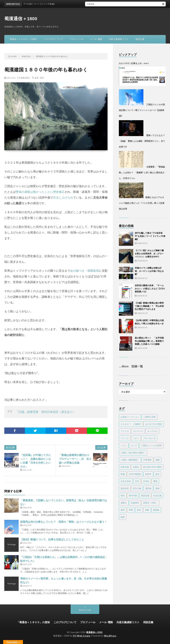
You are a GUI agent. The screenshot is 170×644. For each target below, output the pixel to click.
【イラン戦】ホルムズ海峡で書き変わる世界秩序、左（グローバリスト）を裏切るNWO (149, 253)
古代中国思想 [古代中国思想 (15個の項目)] (135, 474)
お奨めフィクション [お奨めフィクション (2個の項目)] (130, 417)
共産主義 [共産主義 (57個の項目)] (125, 467)
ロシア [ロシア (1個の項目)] (134, 445)
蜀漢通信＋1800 (21, 19)
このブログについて (53, 39)
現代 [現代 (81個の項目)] (123, 496)
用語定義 (140, 39)
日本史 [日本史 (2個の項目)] (146, 481)
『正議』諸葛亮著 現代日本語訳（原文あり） (46, 412)
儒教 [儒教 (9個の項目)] (158, 460)
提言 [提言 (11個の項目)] (157, 474)
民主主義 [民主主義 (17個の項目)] (137, 488)
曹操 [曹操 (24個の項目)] (155, 481)
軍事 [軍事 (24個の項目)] (131, 510)
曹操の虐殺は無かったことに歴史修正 (40, 192)
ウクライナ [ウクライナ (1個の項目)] (138, 431)
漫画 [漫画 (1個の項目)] (157, 488)
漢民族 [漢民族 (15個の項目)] (148, 488)
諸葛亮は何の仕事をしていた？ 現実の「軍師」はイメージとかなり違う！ (64, 522)
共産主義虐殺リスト (119, 39)
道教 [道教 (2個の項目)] (147, 510)
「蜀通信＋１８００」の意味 (22, 39)
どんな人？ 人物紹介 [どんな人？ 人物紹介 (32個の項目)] (131, 424)
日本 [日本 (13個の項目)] (137, 481)
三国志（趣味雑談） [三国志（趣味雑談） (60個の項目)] (130, 460)
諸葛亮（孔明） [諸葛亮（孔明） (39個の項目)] (150, 503)
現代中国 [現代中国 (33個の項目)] (133, 496)
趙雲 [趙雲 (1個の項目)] (123, 510)
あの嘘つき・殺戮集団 (85, 271)
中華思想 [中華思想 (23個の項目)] (147, 460)
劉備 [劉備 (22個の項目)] (123, 474)
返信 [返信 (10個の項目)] (139, 510)
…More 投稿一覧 (131, 366)
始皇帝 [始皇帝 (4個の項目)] (148, 474)
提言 (37, 78)
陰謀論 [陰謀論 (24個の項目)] (156, 510)
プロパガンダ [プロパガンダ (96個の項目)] (149, 438)
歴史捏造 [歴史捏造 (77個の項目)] (125, 488)
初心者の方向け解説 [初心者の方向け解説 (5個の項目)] (152, 467)
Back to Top (85, 610)
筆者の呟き (25, 78)
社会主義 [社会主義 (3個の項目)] (157, 496)
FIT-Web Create (82, 636)
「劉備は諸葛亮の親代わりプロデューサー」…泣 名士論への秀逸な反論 (75, 459)
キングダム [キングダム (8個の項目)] (152, 431)
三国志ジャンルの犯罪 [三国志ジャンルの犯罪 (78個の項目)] (151, 445)
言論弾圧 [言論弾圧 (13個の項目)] (135, 503)
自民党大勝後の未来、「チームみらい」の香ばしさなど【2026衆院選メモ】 (150, 288)
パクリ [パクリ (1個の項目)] (136, 438)
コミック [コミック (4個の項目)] (125, 438)
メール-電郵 (96, 39)
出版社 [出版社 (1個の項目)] (136, 467)
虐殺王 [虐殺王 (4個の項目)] (124, 503)
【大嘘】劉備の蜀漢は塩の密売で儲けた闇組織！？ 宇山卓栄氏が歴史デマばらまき (149, 306)
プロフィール (77, 39)
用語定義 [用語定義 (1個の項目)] (145, 496)
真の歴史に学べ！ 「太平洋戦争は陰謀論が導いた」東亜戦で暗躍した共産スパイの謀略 (149, 341)
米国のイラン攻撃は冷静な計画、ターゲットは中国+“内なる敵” (149, 271)
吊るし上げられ (63, 198)
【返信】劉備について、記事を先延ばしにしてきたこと (52, 539)
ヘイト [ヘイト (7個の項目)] (124, 445)
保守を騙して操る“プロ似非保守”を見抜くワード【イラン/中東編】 (150, 236)
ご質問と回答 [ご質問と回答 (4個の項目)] (149, 417)
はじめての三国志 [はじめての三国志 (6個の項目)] (154, 424)
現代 (42, 78)
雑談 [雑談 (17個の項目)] (123, 517)
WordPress (110, 636)
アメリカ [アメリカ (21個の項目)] (125, 431)
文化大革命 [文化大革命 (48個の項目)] (126, 481)
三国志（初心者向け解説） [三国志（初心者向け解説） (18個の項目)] (133, 453)
